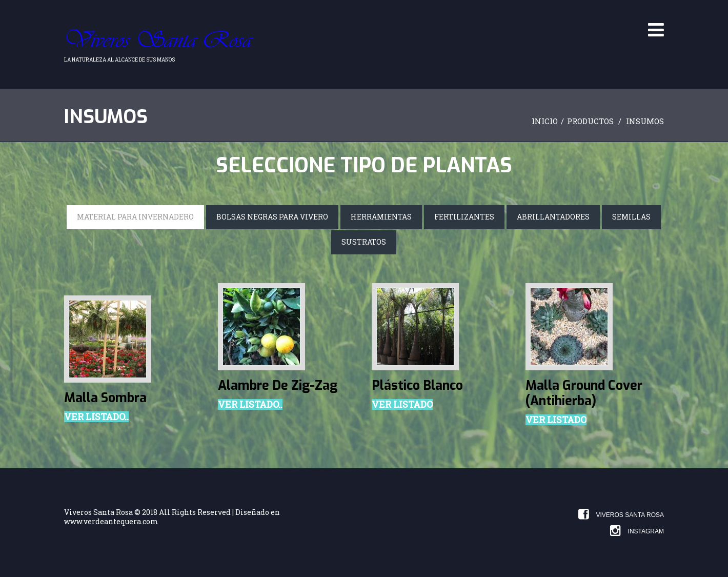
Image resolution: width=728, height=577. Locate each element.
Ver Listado (402, 405)
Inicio (545, 121)
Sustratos (364, 242)
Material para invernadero (135, 217)
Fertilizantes (464, 217)
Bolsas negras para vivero (272, 217)
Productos (590, 121)
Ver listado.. (96, 417)
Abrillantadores (553, 217)
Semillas (631, 217)
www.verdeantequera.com (111, 521)
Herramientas (381, 217)
